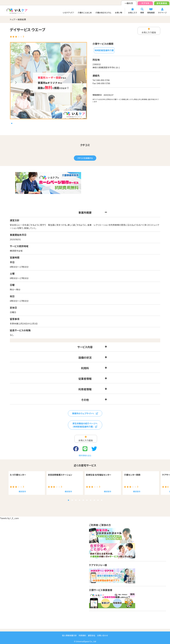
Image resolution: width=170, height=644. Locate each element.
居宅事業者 (162, 3)
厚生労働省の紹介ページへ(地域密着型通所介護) (85, 425)
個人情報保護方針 (69, 635)
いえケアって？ (68, 13)
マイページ (162, 11)
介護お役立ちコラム (103, 13)
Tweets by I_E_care (9, 518)
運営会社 (92, 635)
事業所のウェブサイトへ (85, 413)
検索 (142, 11)
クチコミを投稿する (85, 158)
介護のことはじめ (85, 13)
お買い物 (118, 13)
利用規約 (82, 635)
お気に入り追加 (149, 31)
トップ (13, 19)
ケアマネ (145, 3)
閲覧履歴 (151, 11)
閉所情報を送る (85, 455)
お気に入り (133, 11)
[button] (15, 84)
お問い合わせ (102, 635)
